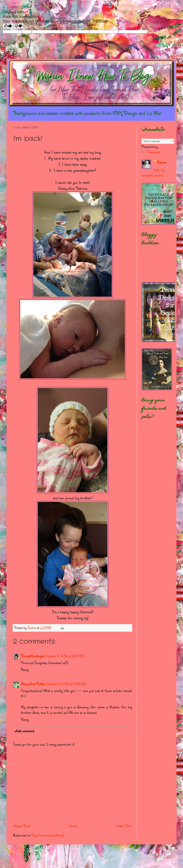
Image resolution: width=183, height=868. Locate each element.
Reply (25, 669)
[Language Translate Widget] (158, 141)
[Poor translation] (18, 26)
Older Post (124, 826)
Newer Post (22, 826)
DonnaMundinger (33, 656)
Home (73, 826)
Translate (151, 152)
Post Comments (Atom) (48, 835)
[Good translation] (8, 26)
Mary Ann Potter (33, 684)
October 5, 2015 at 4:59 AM (66, 684)
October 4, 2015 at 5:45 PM (65, 656)
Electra (162, 162)
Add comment (25, 731)
